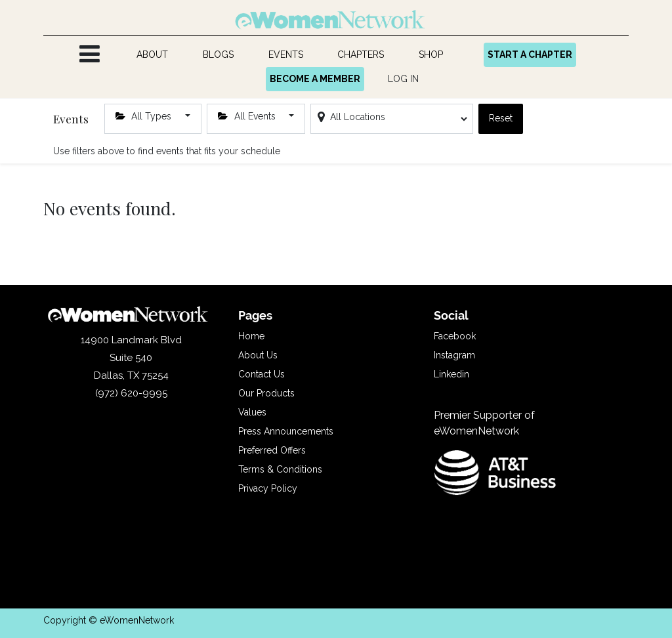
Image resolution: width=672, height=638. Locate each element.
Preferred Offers (272, 450)
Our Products (266, 393)
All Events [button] (248, 116)
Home (251, 336)
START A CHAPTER (530, 54)
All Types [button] (145, 116)
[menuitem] (153, 55)
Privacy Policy (268, 488)
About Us (258, 355)
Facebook (455, 336)
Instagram (454, 355)
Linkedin (451, 374)
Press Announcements (286, 431)
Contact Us (262, 374)
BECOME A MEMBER (315, 79)
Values (252, 412)
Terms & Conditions (280, 469)
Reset (501, 118)
